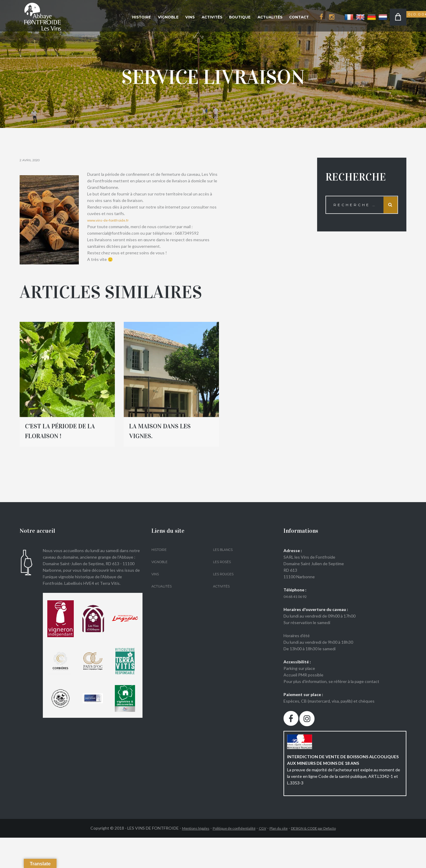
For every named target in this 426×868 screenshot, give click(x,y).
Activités (212, 17)
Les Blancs (224, 550)
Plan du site (280, 828)
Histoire (141, 17)
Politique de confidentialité (229, 828)
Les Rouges (225, 574)
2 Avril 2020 (32, 160)
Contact (299, 17)
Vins (190, 17)
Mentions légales (184, 828)
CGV (262, 828)
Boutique (240, 17)
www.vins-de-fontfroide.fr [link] (111, 220)
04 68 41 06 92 (297, 596)
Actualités (270, 17)
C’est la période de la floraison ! (67, 431)
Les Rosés (223, 562)
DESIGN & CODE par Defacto (322, 828)
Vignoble (168, 17)
